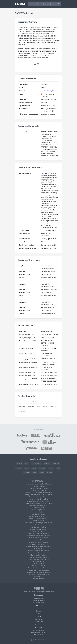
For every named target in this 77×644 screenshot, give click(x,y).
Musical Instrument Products (38, 542)
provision (49, 402)
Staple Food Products (38, 566)
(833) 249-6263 (38, 630)
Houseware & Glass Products (39, 516)
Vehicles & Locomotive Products (39, 574)
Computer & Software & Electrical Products (39, 493)
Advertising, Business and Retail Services (39, 484)
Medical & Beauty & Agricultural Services (38, 536)
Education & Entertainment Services (39, 501)
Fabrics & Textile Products (38, 506)
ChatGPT (47, 463)
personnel (22, 407)
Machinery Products (39, 531)
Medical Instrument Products (38, 538)
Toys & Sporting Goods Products (39, 568)
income (41, 402)
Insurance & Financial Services (39, 518)
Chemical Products (39, 486)
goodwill (33, 402)
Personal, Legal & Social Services (39, 553)
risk (26, 402)
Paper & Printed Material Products (39, 551)
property (52, 407)
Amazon (20, 463)
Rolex (58, 468)
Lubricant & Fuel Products (39, 529)
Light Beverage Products (39, 527)
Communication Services (39, 490)
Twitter (39, 620)
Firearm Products (38, 508)
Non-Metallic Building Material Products (39, 546)
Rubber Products (39, 561)
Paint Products (39, 549)
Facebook (19, 468)
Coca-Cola (56, 463)
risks (39, 407)
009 (42, 173)
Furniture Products (39, 512)
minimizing (31, 407)
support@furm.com (38, 632)
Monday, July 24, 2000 (48, 91)
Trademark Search (39, 598)
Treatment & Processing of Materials (39, 572)
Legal (38, 613)
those (45, 407)
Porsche (51, 468)
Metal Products (39, 540)
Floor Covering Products (38, 510)
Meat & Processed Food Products (39, 533)
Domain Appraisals (39, 600)
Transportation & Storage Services (39, 570)
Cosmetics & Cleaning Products (38, 499)
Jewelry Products (38, 521)
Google (27, 468)
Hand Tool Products (39, 514)
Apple (27, 463)
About (38, 609)
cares (21, 402)
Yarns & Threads (38, 579)
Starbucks (27, 473)
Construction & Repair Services (38, 497)
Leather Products (38, 525)
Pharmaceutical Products (38, 555)
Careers (38, 611)
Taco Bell (41, 473)
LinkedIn (38, 624)
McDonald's (42, 468)
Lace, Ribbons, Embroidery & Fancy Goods (39, 523)
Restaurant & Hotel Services (38, 557)
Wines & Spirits (39, 577)
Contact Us (38, 635)
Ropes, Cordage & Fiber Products (38, 559)
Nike (34, 473)
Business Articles (39, 602)
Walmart (50, 473)
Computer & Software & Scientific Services (39, 495)
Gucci (34, 468)
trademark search (34, 592)
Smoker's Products (39, 564)
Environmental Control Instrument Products (39, 503)
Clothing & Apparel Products (39, 488)
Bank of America (36, 463)
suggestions (23, 411)
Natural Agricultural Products (38, 544)
